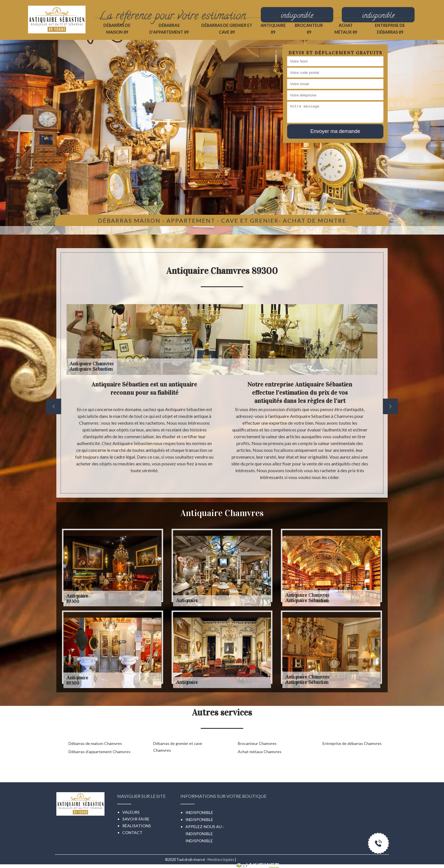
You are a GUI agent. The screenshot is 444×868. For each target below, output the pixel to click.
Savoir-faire (136, 819)
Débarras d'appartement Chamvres (100, 752)
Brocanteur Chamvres (257, 743)
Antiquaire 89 (273, 29)
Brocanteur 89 (309, 29)
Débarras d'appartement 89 (169, 29)
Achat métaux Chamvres (260, 752)
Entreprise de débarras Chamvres (352, 743)
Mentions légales (221, 860)
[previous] (54, 406)
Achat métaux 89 (346, 29)
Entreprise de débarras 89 (390, 29)
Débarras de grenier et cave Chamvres (178, 747)
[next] (390, 406)
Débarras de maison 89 (117, 29)
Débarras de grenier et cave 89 (227, 29)
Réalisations (137, 826)
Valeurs (131, 812)
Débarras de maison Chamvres (95, 743)
